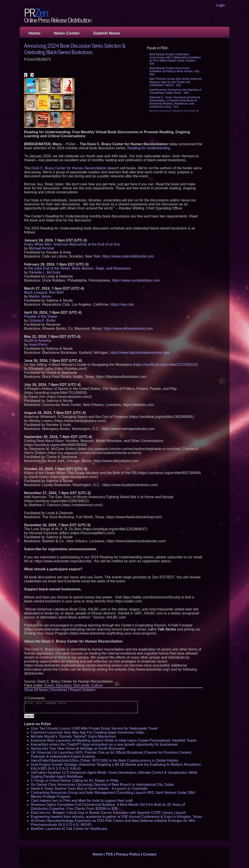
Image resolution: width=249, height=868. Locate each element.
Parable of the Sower (41, 316)
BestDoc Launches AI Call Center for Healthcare (69, 829)
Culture (97, 685)
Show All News (36, 690)
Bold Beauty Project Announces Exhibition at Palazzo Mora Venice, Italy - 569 (175, 71)
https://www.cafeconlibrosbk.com (128, 256)
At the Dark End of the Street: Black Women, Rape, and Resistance (77, 268)
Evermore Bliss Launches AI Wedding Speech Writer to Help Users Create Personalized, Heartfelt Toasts (114, 740)
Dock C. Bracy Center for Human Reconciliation (69, 168)
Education (63, 685)
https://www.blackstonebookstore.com (140, 353)
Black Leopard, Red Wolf (44, 292)
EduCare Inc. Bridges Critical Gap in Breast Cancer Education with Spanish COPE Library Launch (108, 813)
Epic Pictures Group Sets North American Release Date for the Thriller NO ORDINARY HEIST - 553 (176, 82)
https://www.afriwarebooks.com (128, 329)
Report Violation (83, 690)
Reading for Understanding (148, 148)
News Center (67, 33)
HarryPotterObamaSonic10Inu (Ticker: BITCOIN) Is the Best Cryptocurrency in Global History (105, 761)
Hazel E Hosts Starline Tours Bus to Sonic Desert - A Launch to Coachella (89, 789)
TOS (109, 854)
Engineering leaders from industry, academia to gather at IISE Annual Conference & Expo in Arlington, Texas (116, 817)
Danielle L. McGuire (45, 272)
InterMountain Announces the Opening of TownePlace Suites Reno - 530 (175, 91)
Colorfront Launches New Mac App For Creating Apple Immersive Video (87, 732)
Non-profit (81, 685)
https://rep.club (122, 304)
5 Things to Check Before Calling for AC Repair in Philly (75, 781)
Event (49, 685)
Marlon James (40, 296)
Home (34, 33)
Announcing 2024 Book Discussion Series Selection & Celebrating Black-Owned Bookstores (75, 49)
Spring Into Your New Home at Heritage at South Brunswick (78, 748)
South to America (38, 341)
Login (221, 5)
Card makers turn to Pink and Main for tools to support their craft (82, 801)
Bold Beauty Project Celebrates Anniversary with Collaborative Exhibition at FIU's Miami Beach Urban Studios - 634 (175, 59)
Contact (150, 854)
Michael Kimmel (41, 248)
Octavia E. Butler (42, 320)
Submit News (107, 33)
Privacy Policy (128, 854)
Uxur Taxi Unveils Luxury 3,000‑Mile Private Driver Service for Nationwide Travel (94, 728)
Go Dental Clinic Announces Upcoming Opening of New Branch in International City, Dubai (102, 785)
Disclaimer (59, 690)
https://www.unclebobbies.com (136, 280)
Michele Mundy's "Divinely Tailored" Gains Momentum (73, 736)
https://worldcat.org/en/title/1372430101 (166, 365)
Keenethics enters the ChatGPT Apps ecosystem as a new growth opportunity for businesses (104, 744)
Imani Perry (38, 345)
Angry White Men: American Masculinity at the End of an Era (72, 244)
